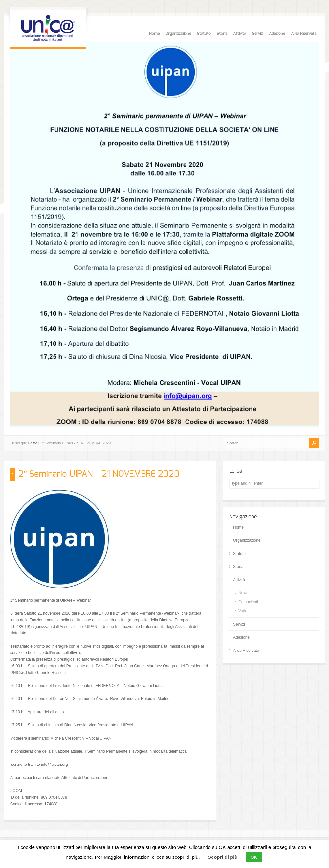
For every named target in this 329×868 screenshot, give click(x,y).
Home (154, 34)
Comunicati (248, 602)
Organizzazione (178, 34)
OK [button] (254, 857)
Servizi (258, 34)
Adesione (277, 34)
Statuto (204, 34)
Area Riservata (304, 34)
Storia (222, 34)
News (243, 593)
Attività (240, 34)
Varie (243, 611)
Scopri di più (223, 857)
